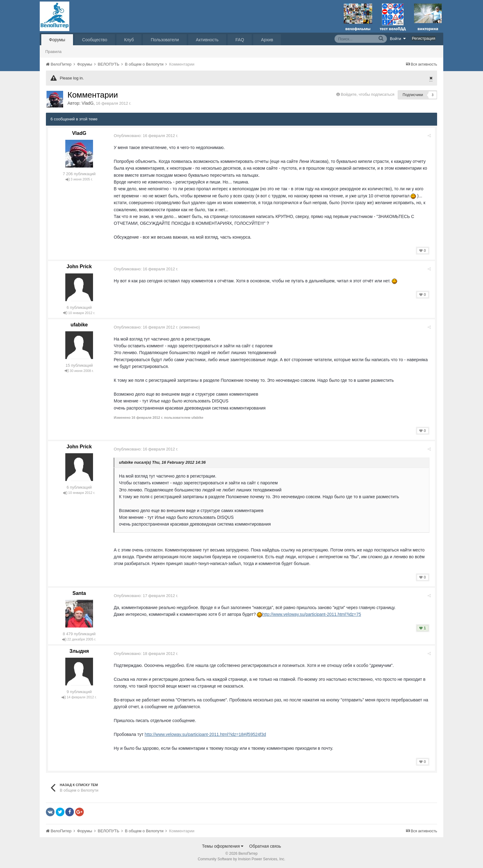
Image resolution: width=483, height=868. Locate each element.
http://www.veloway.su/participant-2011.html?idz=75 (313, 614)
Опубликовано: (147, 136)
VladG (88, 103)
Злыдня (79, 651)
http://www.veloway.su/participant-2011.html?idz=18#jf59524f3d (206, 734)
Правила (53, 52)
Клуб (129, 40)
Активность (207, 40)
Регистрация (424, 38)
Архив (267, 40)
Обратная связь (265, 846)
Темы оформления (223, 846)
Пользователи (165, 40)
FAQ (240, 40)
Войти (398, 38)
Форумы (57, 40)
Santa (79, 593)
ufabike (79, 325)
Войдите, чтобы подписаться (367, 94)
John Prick (79, 266)
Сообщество (95, 40)
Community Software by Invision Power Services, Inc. (241, 859)
